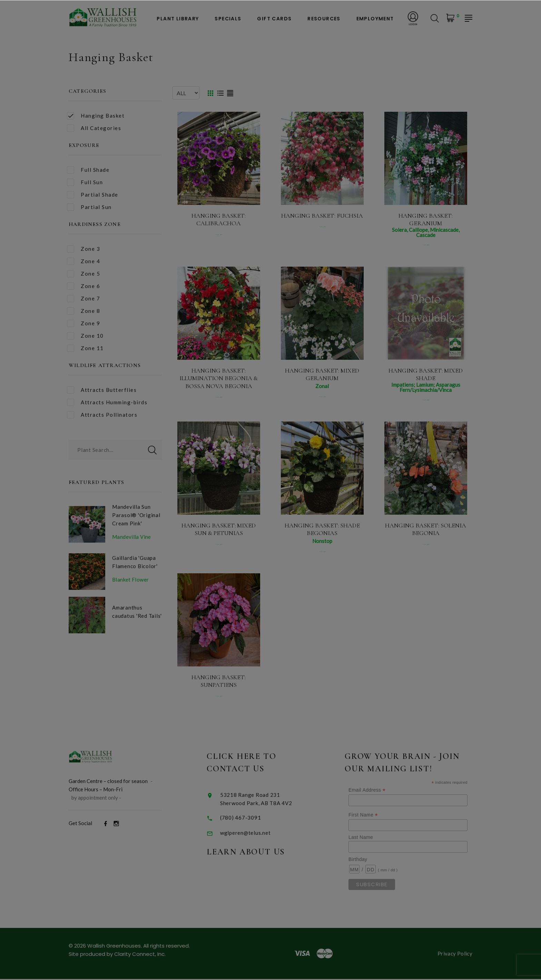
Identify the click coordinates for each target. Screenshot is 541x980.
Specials (228, 19)
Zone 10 (85, 336)
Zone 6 (83, 286)
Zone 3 (83, 249)
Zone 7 (83, 299)
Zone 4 (83, 261)
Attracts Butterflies (102, 390)
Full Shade (88, 170)
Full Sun (85, 182)
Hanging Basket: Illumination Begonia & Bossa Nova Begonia (219, 378)
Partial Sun (89, 207)
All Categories (94, 128)
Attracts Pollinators (102, 415)
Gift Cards (274, 19)
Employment (375, 19)
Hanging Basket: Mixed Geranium (322, 374)
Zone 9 (83, 323)
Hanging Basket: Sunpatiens (219, 682)
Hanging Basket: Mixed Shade (426, 374)
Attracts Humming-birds (107, 402)
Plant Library (178, 19)
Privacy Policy (455, 954)
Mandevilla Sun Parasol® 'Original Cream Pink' (136, 515)
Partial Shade (93, 195)
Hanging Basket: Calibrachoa (219, 220)
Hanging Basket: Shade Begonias (322, 529)
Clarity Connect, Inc (139, 955)
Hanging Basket (96, 116)
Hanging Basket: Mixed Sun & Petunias (219, 529)
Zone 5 (83, 274)
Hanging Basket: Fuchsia (322, 216)
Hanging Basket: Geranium (426, 220)
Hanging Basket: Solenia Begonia (426, 529)
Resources (324, 19)
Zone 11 (85, 348)
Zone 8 (83, 311)
